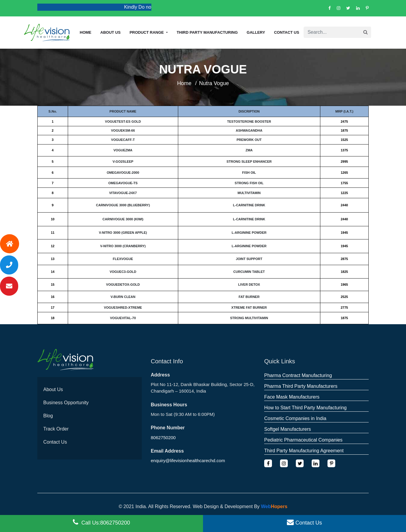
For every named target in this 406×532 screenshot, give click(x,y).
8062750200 (163, 438)
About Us (53, 389)
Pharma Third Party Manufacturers (301, 386)
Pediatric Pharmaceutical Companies (303, 440)
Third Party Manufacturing (207, 32)
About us (110, 32)
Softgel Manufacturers (288, 429)
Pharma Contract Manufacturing (298, 375)
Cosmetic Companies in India (295, 418)
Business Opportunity (66, 403)
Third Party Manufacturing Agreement (304, 451)
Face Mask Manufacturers (292, 397)
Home (86, 32)
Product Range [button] (147, 32)
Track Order (56, 429)
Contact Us (287, 32)
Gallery (256, 32)
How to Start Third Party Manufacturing (305, 408)
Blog (48, 416)
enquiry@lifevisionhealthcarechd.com (188, 460)
